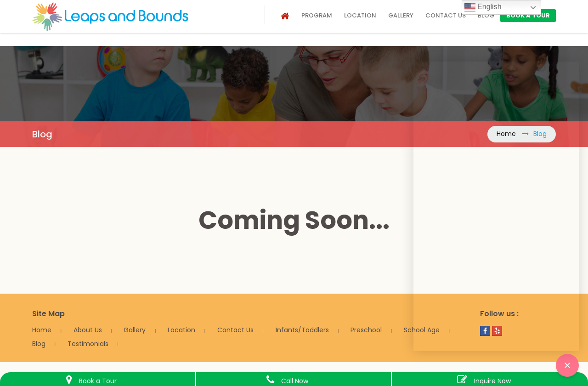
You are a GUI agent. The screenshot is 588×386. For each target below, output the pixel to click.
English (483, 7)
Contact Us (235, 330)
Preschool (366, 330)
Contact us (446, 15)
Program (317, 15)
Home (42, 330)
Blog (486, 15)
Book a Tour (528, 15)
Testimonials (88, 344)
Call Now (295, 381)
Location (360, 15)
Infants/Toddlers (302, 330)
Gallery (401, 15)
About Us (88, 330)
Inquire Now (492, 381)
